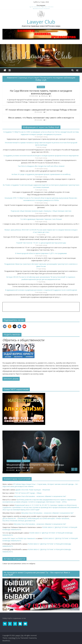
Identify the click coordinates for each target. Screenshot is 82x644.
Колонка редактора (29, 461)
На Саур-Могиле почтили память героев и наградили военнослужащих (41, 92)
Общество (41, 461)
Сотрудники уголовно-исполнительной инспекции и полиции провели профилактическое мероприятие (41, 156)
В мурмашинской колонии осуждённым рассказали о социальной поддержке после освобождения (41, 290)
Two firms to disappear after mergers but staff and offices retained (41, 166)
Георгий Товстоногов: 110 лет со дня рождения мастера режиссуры (41, 243)
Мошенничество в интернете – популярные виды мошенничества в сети (50, 466)
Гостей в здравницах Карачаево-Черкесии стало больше (41, 219)
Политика (41, 87)
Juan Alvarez (37, 470)
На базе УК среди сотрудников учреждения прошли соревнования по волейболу (41, 174)
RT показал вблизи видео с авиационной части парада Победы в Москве (41, 110)
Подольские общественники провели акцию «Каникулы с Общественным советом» (41, 211)
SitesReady (45, 96)
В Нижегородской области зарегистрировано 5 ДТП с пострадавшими (41, 253)
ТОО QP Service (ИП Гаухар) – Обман (28, 493)
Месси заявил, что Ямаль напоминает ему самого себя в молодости (41, 118)
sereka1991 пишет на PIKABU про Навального (19, 538)
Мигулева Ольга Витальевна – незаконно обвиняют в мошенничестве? (40, 496)
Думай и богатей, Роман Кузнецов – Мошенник (33, 490)
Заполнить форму (11, 379)
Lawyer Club (41, 22)
